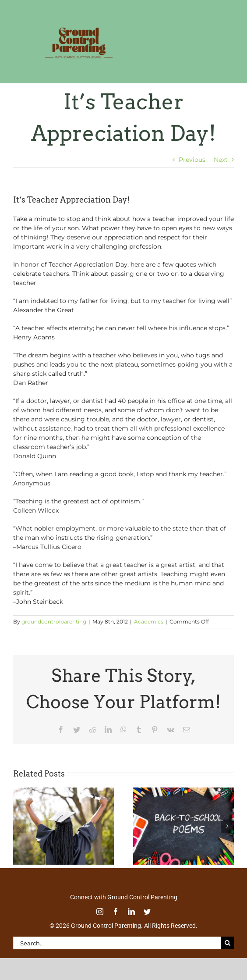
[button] (20, 826)
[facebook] (116, 912)
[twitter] (147, 912)
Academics (149, 622)
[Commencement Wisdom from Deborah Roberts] (64, 791)
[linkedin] (131, 912)
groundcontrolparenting (54, 622)
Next (221, 160)
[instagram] (100, 912)
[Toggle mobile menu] (229, 37)
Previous (192, 160)
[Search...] (117, 943)
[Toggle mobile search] (212, 37)
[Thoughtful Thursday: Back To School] (183, 791)
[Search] (228, 943)
